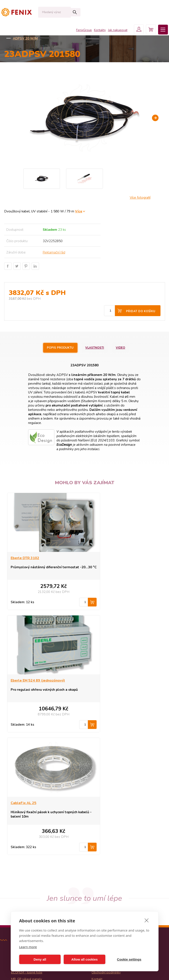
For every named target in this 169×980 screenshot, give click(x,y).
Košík (95, 863)
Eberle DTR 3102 (25, 558)
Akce (15, 863)
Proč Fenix (99, 844)
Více (79, 211)
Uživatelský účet (103, 870)
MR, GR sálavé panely (26, 857)
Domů (9, 33)
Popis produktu (59, 348)
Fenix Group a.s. (103, 876)
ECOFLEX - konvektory (27, 837)
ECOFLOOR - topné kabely (30, 844)
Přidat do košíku (141, 311)
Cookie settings (129, 959)
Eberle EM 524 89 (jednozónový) (118, 558)
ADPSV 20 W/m (25, 38)
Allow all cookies (84, 959)
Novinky (17, 870)
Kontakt (97, 857)
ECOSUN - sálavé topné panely (33, 830)
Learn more (28, 947)
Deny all (40, 959)
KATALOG (30, 33)
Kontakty (97, 13)
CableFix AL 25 (24, 681)
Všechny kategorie (25, 880)
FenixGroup (81, 13)
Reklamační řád (54, 252)
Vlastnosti (95, 348)
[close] (147, 920)
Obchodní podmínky (106, 850)
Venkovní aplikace (96, 33)
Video (122, 348)
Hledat (66, 12)
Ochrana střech (129, 33)
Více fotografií (140, 198)
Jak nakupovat (115, 13)
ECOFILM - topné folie (27, 850)
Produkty (98, 830)
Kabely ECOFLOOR (60, 33)
